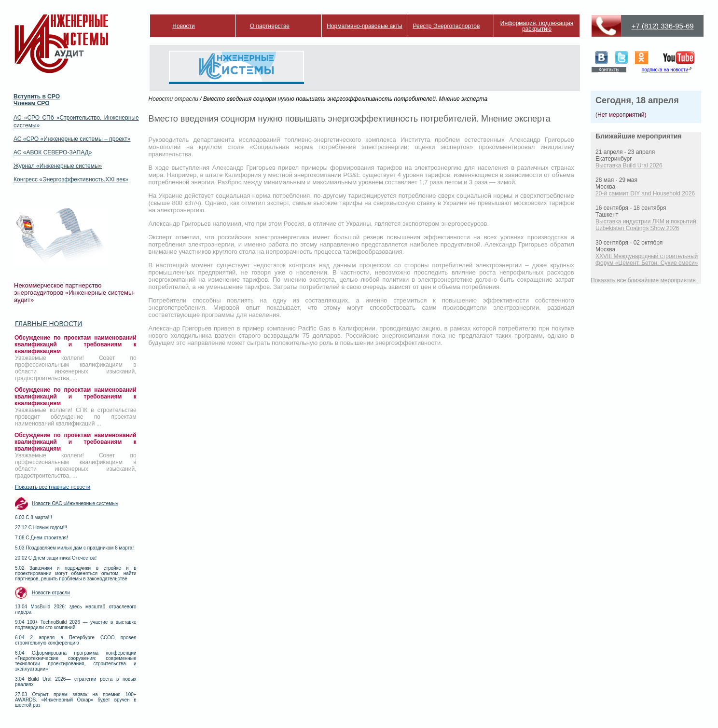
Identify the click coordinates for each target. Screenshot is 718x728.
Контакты (609, 70)
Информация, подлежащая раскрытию (537, 26)
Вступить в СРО (37, 96)
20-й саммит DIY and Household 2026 (645, 193)
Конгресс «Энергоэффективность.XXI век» (71, 179)
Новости (183, 26)
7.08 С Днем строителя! (41, 538)
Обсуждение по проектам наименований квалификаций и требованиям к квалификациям (76, 344)
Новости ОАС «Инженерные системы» (75, 503)
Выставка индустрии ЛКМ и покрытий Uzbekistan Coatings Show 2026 (646, 225)
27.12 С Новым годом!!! (41, 528)
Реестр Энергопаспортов (447, 26)
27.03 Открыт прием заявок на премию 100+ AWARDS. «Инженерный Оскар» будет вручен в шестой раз (76, 700)
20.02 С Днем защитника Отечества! (56, 558)
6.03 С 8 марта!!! (34, 517)
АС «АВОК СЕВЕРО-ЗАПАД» (53, 152)
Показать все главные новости (53, 487)
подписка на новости (665, 70)
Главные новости (48, 324)
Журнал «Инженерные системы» (58, 166)
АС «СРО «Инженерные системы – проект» (72, 139)
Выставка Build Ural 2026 (629, 165)
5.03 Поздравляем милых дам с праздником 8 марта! (74, 548)
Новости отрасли (51, 593)
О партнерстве (270, 26)
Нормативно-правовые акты (365, 26)
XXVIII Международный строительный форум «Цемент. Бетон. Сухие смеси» (647, 260)
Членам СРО (32, 103)
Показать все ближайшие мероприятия (643, 280)
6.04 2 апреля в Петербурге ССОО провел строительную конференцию (76, 640)
